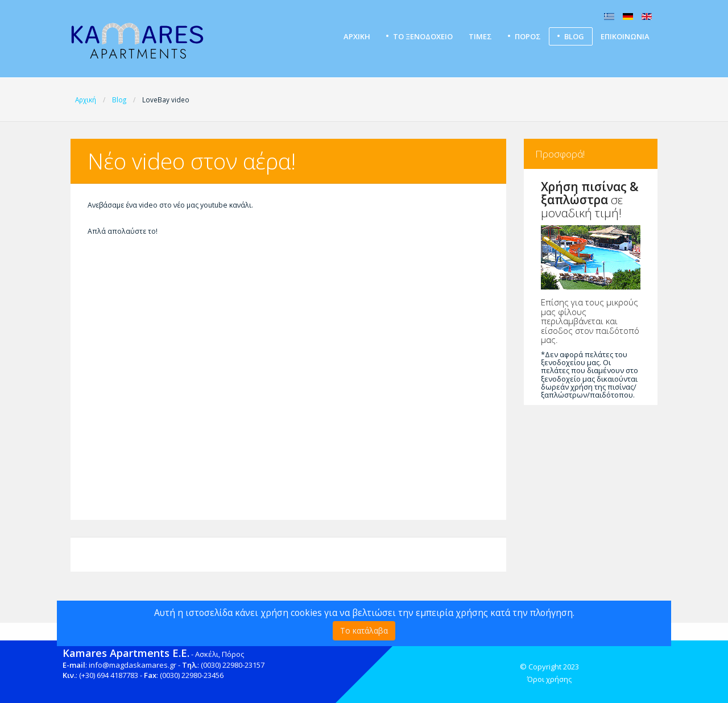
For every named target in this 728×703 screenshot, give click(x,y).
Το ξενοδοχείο (423, 36)
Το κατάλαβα (364, 630)
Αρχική (357, 36)
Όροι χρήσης (549, 679)
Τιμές (480, 36)
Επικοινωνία (625, 36)
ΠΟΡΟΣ (528, 36)
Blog (574, 36)
